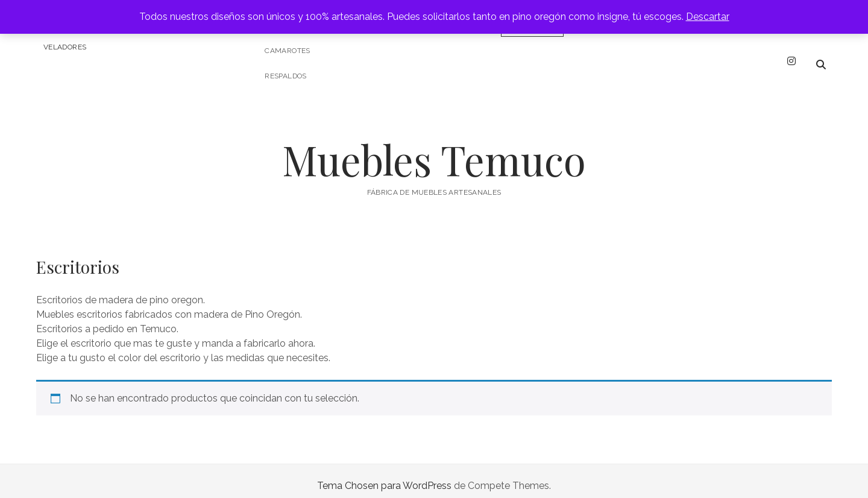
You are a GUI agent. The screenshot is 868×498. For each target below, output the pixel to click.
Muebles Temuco (434, 150)
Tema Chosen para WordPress (384, 476)
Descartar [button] (708, 17)
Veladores (65, 47)
